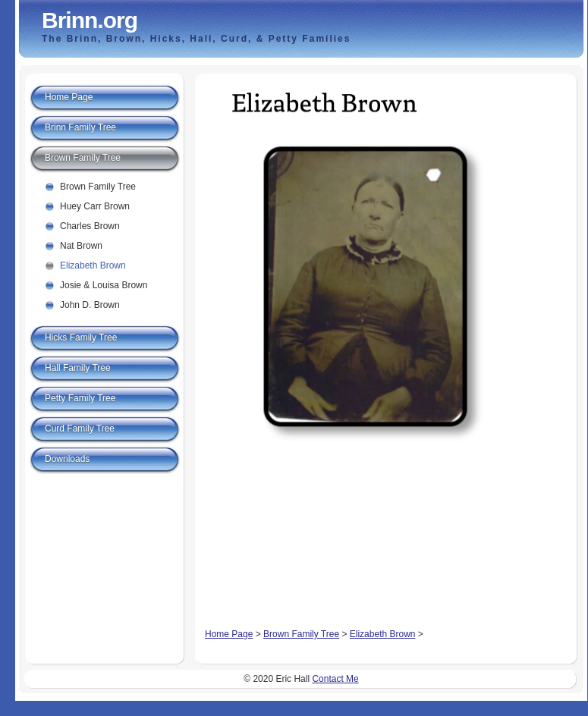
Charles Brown (90, 226)
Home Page (229, 634)
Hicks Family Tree (81, 338)
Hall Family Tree (78, 368)
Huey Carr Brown (95, 206)
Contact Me (335, 679)
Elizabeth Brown (383, 634)
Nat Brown (81, 246)
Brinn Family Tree (80, 127)
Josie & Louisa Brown (104, 285)
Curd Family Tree (80, 429)
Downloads (67, 459)
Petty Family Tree (80, 398)
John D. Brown (90, 305)
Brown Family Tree (301, 634)
